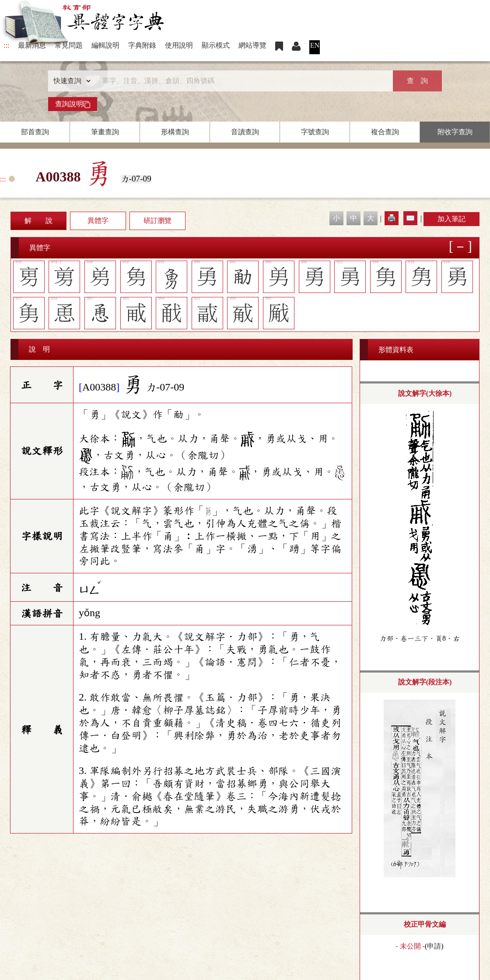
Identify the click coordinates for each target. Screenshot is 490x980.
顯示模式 (216, 45)
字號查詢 (315, 132)
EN (315, 45)
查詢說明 (73, 104)
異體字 (98, 221)
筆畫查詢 (105, 132)
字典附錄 (142, 45)
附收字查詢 (455, 132)
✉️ (410, 218)
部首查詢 (35, 132)
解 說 (38, 221)
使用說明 (179, 45)
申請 (434, 946)
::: (6, 45)
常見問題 (69, 45)
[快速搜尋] (242, 81)
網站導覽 (252, 45)
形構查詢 (175, 132)
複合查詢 (385, 132)
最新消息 (32, 45)
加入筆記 (451, 219)
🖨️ (392, 218)
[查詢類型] (70, 81)
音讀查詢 (245, 132)
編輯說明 (105, 45)
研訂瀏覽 (157, 221)
